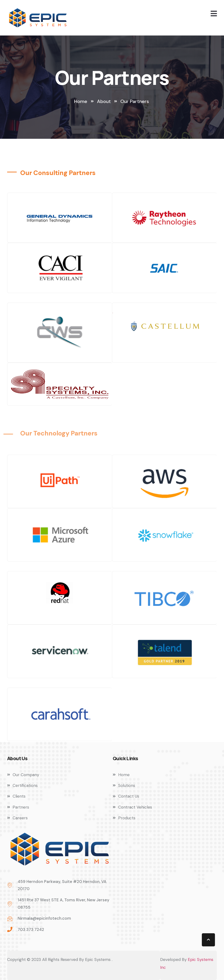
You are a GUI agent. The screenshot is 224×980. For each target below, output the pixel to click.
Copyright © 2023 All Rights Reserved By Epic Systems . (60, 959)
